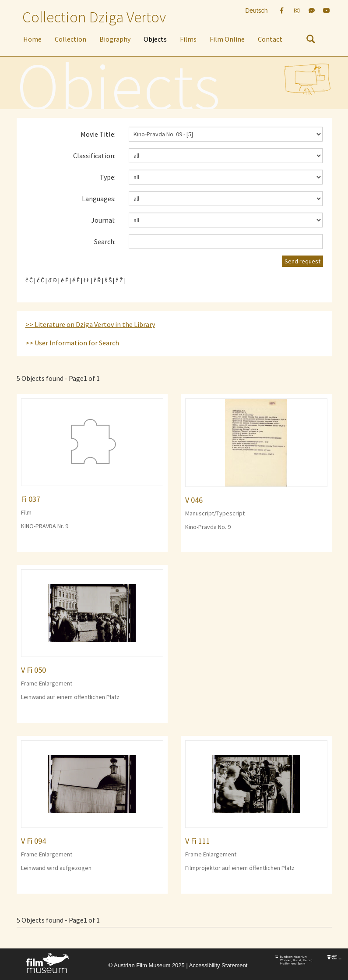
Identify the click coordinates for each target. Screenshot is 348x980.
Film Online (227, 39)
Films (188, 39)
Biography (115, 39)
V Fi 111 (198, 841)
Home (32, 39)
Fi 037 (31, 499)
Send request (302, 261)
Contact (270, 39)
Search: (105, 241)
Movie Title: (98, 134)
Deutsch (256, 11)
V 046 (194, 500)
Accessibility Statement (218, 965)
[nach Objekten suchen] (311, 41)
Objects (155, 39)
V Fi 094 (33, 841)
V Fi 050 (33, 670)
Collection (70, 39)
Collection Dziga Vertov (94, 17)
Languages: (99, 199)
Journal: (103, 220)
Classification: (94, 156)
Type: (108, 177)
